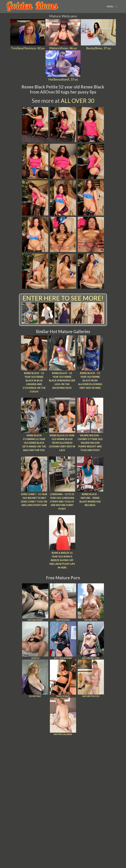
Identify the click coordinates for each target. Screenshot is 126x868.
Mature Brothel (91, 640)
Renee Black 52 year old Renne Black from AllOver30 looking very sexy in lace (62, 443)
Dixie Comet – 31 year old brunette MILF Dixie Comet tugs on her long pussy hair (34, 499)
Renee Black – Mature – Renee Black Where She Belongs (90, 499)
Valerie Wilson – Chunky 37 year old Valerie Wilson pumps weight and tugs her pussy (90, 443)
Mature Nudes (35, 602)
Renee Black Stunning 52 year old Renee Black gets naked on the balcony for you (34, 443)
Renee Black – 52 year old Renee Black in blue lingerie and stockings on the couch (34, 382)
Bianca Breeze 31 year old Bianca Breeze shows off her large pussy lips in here (62, 560)
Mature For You (91, 678)
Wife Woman (63, 602)
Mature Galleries (63, 716)
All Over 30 (78, 101)
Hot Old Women (63, 640)
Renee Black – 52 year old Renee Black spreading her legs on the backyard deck (62, 380)
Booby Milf (35, 678)
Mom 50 (35, 640)
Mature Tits (91, 602)
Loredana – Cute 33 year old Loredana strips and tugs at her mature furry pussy (62, 501)
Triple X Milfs (63, 678)
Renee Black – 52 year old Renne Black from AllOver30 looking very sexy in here (90, 380)
